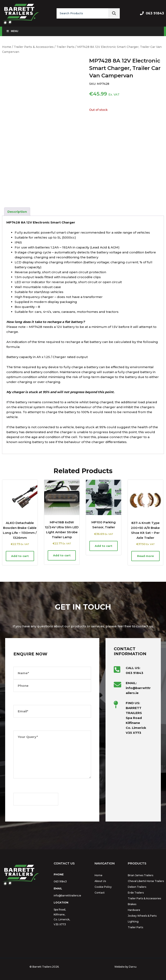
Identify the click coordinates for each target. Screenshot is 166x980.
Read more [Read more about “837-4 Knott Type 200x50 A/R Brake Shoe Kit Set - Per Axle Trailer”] (145, 556)
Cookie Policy (103, 887)
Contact (100, 893)
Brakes (132, 904)
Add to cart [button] (20, 556)
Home (7, 47)
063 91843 (155, 13)
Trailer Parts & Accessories (34, 47)
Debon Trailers (137, 887)
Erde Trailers (136, 893)
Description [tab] (17, 212)
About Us (100, 881)
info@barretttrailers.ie (67, 895)
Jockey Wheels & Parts (142, 916)
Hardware (134, 910)
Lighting (133, 921)
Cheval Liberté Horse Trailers (146, 881)
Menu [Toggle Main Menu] (12, 31)
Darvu (133, 967)
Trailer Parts (65, 47)
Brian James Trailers (141, 875)
